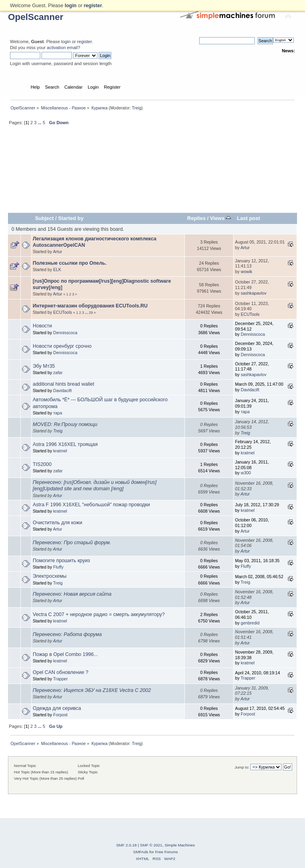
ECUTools (62, 312)
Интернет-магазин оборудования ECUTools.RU (90, 306)
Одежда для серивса (57, 708)
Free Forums (166, 852)
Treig (137, 108)
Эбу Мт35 (44, 366)
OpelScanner (36, 17)
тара (57, 413)
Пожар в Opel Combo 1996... (65, 654)
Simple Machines (180, 845)
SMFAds (141, 852)
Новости (42, 326)
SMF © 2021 (151, 845)
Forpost (60, 715)
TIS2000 (42, 464)
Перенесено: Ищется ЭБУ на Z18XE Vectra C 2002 (92, 690)
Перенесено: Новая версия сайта (72, 594)
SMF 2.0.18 (127, 845)
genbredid (250, 623)
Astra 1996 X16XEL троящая (65, 444)
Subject (45, 218)
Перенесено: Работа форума (67, 634)
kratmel (60, 451)
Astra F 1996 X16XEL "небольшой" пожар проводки (91, 505)
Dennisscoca (65, 333)
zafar (58, 373)
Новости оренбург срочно (62, 346)
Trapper (60, 679)
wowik (247, 271)
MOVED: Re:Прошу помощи (65, 424)
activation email (62, 48)
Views (220, 218)
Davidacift (62, 390)
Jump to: (242, 767)
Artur (58, 252)
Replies (196, 218)
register (84, 42)
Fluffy (58, 567)
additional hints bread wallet (63, 384)
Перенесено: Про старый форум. (72, 543)
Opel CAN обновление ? (60, 672)
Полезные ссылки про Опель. (70, 263)
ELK (57, 270)
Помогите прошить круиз (61, 561)
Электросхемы (50, 576)
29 (91, 313)
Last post (248, 218)
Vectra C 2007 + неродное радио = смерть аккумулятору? (99, 614)
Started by (71, 218)
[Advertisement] (152, 172)
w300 (246, 473)
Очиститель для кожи (57, 523)
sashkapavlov (254, 293)
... (40, 123)
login (66, 42)
